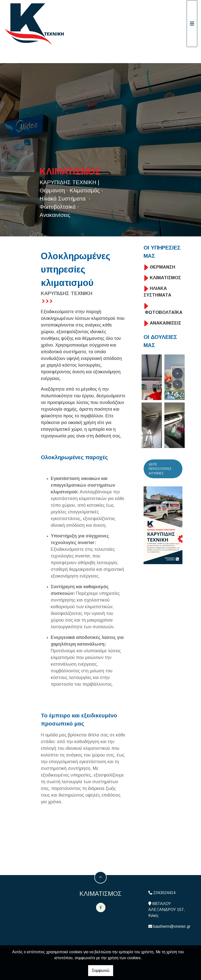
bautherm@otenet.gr (172, 926)
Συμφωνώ (101, 970)
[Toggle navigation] (192, 24)
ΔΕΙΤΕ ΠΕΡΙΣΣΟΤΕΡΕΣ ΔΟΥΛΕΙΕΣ (160, 469)
